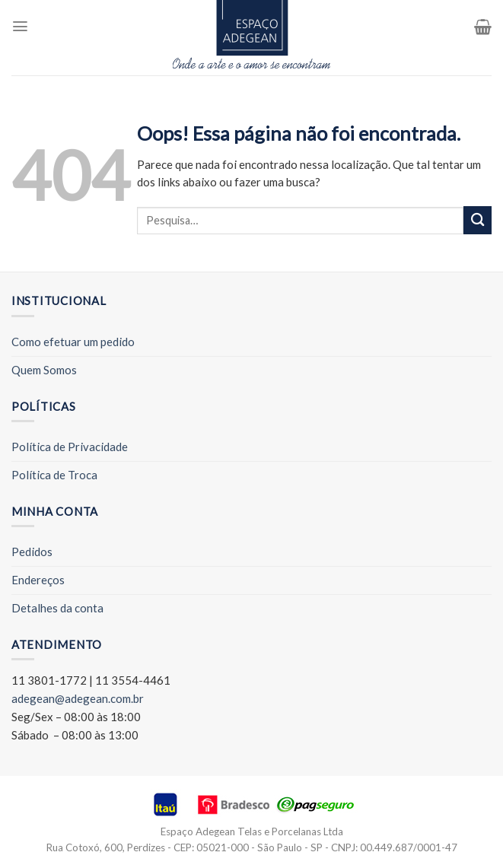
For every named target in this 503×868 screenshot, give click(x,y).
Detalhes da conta (57, 608)
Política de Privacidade (70, 447)
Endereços (38, 580)
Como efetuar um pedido (73, 342)
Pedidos (32, 552)
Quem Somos (44, 370)
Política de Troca (54, 475)
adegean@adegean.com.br (78, 698)
